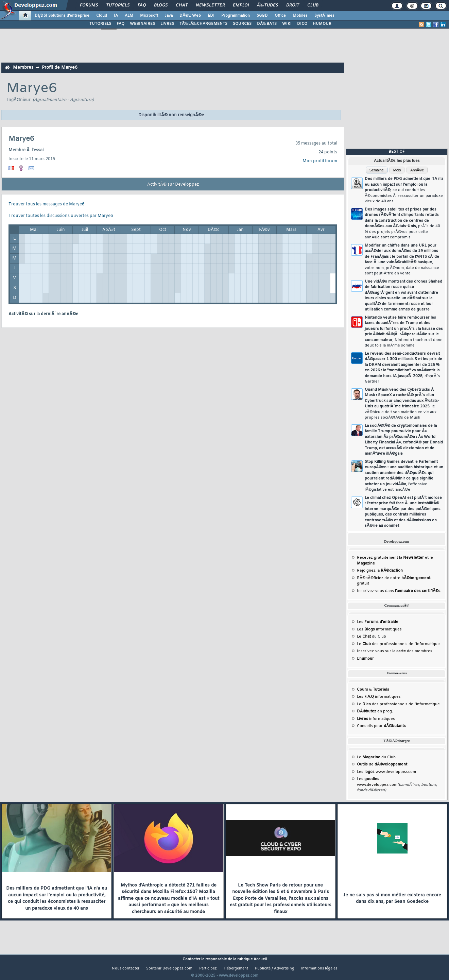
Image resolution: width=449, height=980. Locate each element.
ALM (129, 16)
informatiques (376, 719)
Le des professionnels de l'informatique (398, 644)
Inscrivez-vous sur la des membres (395, 651)
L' (365, 659)
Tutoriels (118, 5)
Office (280, 16)
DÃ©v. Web (190, 16)
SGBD (262, 16)
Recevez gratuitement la (390, 558)
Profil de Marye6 (60, 67)
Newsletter (210, 5)
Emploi (241, 5)
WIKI (287, 24)
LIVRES (167, 24)
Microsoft (149, 16)
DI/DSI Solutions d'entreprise (62, 16)
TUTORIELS (100, 24)
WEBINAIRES (142, 24)
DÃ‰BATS (267, 24)
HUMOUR (322, 24)
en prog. (375, 711)
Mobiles (300, 16)
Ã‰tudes (267, 5)
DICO (302, 24)
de (382, 764)
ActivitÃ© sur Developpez (173, 185)
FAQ (142, 5)
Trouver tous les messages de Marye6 (46, 204)
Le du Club (376, 757)
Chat (182, 5)
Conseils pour (381, 726)
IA (116, 16)
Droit (293, 5)
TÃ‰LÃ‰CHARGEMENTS (203, 24)
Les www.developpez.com (386, 772)
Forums (89, 5)
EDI (211, 16)
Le (364, 637)
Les (378, 622)
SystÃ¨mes (324, 16)
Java (169, 16)
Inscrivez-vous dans (399, 591)
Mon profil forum (320, 161)
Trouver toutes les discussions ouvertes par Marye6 (61, 216)
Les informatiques (379, 629)
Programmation (236, 16)
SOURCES (242, 24)
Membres (23, 67)
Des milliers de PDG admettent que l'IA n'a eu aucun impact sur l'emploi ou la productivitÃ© (404, 190)
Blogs (161, 5)
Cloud (102, 16)
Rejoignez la (380, 571)
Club (313, 5)
